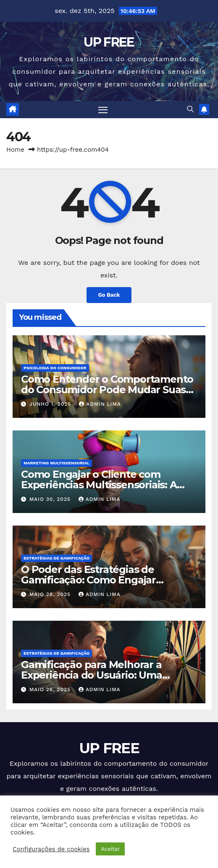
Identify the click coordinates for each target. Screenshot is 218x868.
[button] (190, 109)
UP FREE (109, 42)
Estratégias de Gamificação (56, 558)
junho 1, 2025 (51, 404)
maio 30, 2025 (51, 499)
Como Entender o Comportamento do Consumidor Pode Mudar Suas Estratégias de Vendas (107, 390)
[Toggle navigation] (103, 110)
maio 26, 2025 (51, 689)
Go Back (109, 295)
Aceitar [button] (110, 849)
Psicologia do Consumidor (55, 368)
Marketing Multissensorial (56, 463)
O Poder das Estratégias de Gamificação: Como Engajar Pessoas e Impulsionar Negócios (100, 580)
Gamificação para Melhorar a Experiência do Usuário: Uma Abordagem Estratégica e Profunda (109, 675)
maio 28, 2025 (51, 594)
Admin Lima (100, 404)
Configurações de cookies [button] (51, 849)
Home (15, 150)
